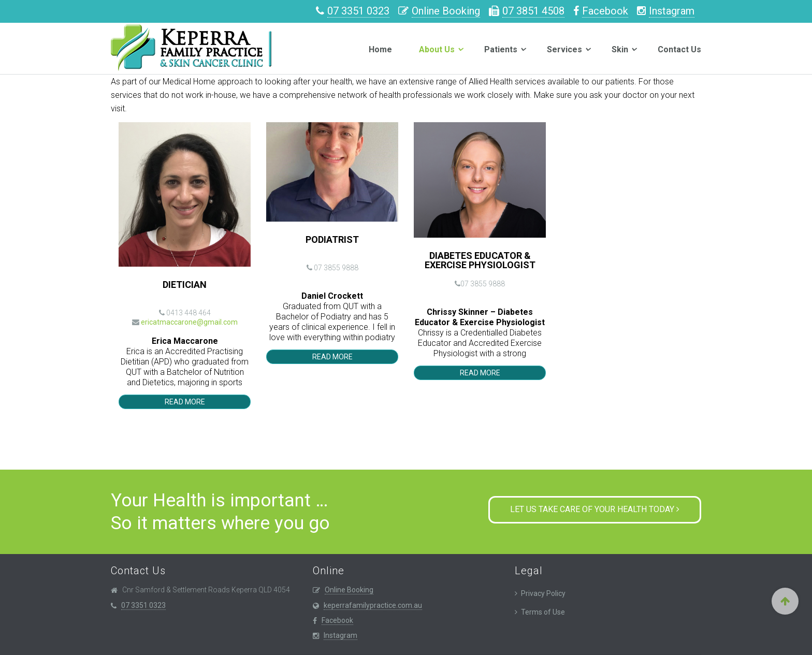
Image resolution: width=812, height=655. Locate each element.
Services (564, 49)
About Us (437, 49)
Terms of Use (543, 612)
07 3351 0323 (358, 11)
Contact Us (679, 49)
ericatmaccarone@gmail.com (189, 322)
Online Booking (446, 11)
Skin (620, 49)
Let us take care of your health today (595, 509)
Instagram (672, 11)
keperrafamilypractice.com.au (373, 605)
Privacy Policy (543, 593)
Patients (501, 49)
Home (380, 49)
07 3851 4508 (533, 11)
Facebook (605, 11)
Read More (185, 402)
